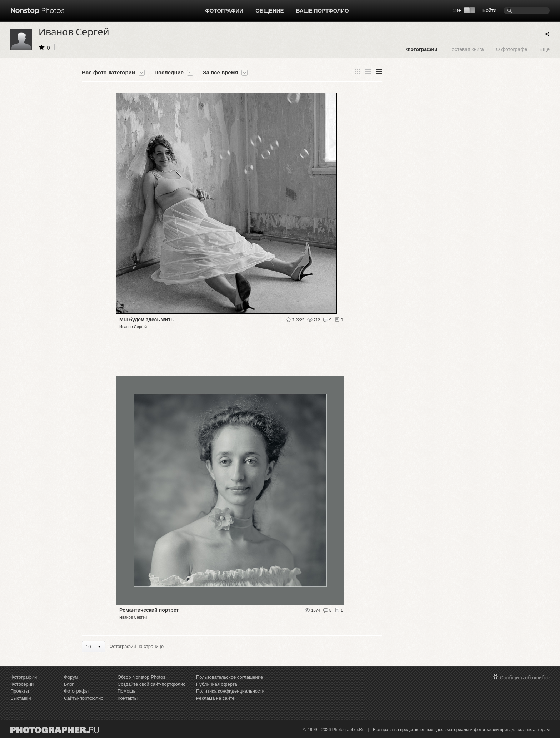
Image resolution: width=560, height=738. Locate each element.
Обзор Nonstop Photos (141, 677)
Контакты (127, 698)
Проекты (20, 691)
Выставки (21, 698)
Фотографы (76, 691)
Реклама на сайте (215, 698)
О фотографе (512, 49)
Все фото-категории (108, 73)
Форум (71, 677)
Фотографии (224, 11)
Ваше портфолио (322, 11)
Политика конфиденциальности (230, 691)
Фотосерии (22, 684)
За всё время (220, 73)
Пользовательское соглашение (229, 677)
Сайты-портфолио (84, 698)
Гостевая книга (466, 49)
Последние (169, 73)
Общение (269, 11)
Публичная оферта (217, 684)
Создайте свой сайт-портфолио (151, 684)
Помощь (126, 691)
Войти (489, 10)
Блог (69, 684)
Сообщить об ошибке (525, 678)
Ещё (544, 49)
